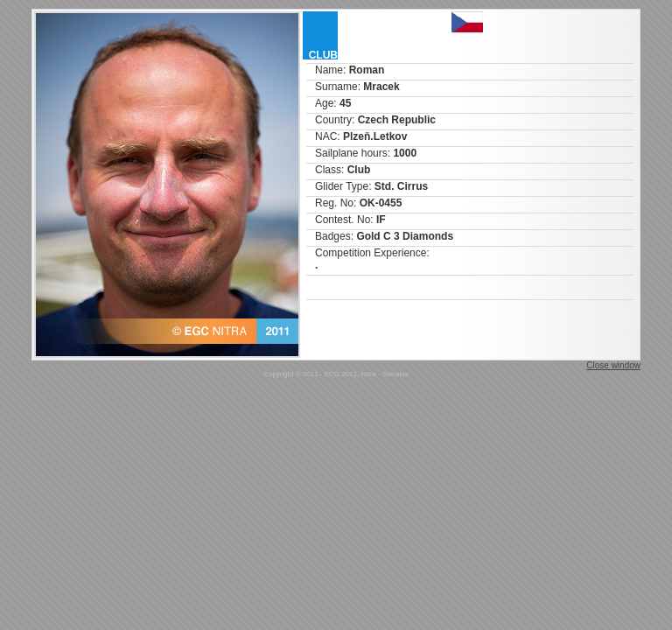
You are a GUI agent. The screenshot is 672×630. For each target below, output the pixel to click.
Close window (613, 365)
